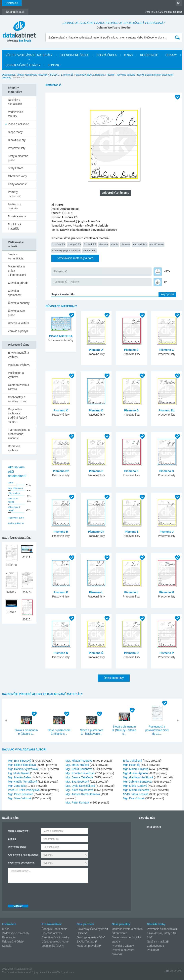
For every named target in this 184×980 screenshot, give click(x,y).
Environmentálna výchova (18, 355)
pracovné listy (139, 244)
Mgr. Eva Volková (134, 798)
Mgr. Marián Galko (19, 777)
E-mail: (12, 839)
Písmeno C (167, 350)
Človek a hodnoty (19, 303)
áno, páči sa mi (15, 488)
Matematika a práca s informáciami (17, 271)
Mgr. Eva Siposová (20, 761)
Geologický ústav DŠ (90, 937)
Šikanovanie (119, 933)
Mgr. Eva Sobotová (77, 782)
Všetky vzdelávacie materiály (29, 55)
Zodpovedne (155, 946)
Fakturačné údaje (13, 942)
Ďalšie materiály (114, 678)
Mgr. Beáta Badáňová (79, 769)
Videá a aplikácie (19, 124)
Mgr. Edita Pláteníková (22, 765)
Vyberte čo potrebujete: (21, 863)
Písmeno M (167, 592)
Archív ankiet (14, 523)
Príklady (152, 950)
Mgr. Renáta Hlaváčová (80, 773)
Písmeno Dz (167, 410)
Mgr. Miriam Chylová (136, 769)
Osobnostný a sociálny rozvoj (17, 399)
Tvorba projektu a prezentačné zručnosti (19, 434)
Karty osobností (18, 184)
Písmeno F (131, 471)
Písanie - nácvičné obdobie (121, 75)
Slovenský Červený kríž (91, 929)
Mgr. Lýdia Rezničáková (80, 786)
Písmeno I (131, 532)
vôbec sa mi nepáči (14, 509)
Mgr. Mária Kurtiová (135, 786)
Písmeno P (167, 653)
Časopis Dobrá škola (54, 929)
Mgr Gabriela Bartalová (137, 782)
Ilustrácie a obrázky (15, 206)
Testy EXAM (16, 168)
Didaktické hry (17, 140)
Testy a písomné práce (18, 158)
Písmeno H (61, 532)
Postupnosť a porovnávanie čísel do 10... (157, 730)
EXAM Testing (85, 942)
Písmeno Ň (96, 653)
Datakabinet (8, 75)
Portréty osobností (14, 194)
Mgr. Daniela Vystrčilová (23, 769)
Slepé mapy (15, 132)
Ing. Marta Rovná (19, 773)
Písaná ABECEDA (61, 336)
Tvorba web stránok (12, 972)
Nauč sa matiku (157, 942)
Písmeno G (167, 471)
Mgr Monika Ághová (135, 773)
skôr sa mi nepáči (13, 500)
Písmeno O (131, 653)
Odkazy (171, 55)
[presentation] (38, 893)
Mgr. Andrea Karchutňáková (83, 794)
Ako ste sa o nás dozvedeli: (24, 855)
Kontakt (54, 65)
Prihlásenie (12, 3)
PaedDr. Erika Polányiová (24, 790)
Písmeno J (167, 532)
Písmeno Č (60, 271)
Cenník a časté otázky (23, 65)
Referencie (149, 55)
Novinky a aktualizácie (15, 102)
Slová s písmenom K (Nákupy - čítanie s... (124, 730)
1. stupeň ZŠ (74, 244)
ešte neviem (14, 493)
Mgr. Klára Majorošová (79, 790)
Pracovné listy (17, 148)
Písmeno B (131, 350)
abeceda (103, 244)
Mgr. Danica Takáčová (79, 777)
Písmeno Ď (131, 410)
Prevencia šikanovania (161, 929)
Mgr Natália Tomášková (23, 782)
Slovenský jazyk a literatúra (90, 75)
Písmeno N (61, 653)
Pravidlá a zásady (123, 946)
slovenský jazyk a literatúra (66, 250)
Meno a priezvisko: (19, 831)
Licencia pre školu (74, 55)
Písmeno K (61, 592)
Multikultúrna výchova (16, 375)
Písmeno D (96, 410)
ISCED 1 (54, 75)
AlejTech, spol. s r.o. (64, 972)
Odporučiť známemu (116, 193)
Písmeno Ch (96, 532)
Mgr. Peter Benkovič (20, 794)
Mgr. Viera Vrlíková (20, 798)
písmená (125, 244)
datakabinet (154, 827)
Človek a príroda (18, 283)
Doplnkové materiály (15, 226)
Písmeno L (96, 592)
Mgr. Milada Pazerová (79, 761)
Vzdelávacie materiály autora (75, 258)
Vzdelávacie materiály (16, 933)
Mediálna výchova (19, 365)
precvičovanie (157, 244)
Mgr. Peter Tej (131, 765)
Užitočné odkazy (52, 933)
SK (179, 3)
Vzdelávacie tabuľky (16, 114)
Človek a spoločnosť (15, 293)
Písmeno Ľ (131, 592)
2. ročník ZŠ (90, 244)
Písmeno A (96, 350)
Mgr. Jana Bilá (17, 786)
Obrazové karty (17, 176)
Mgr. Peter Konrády (78, 803)
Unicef (81, 933)
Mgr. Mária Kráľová (77, 765)
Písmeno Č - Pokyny (66, 282)
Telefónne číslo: (17, 847)
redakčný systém (35, 972)
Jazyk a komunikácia (16, 256)
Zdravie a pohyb (18, 331)
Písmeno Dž (61, 471)
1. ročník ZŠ (67, 75)
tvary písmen (90, 250)
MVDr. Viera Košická (136, 794)
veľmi (11, 483)
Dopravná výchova (14, 448)
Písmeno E (96, 471)
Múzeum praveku (87, 946)
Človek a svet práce (16, 313)
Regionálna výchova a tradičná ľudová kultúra (18, 416)
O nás (128, 55)
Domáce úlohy (17, 216)
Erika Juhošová (132, 761)
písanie (114, 244)
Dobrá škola (107, 55)
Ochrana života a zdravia (19, 387)
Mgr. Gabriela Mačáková (138, 777)
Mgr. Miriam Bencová (136, 790)
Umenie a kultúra (19, 323)
